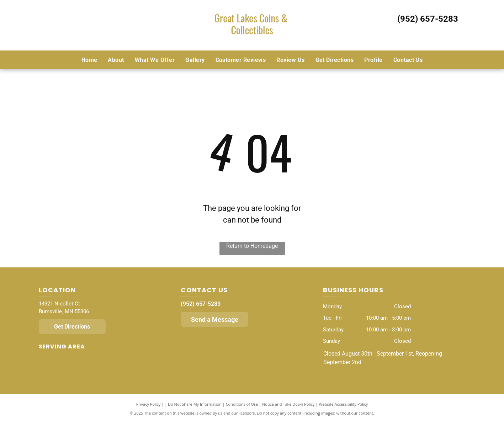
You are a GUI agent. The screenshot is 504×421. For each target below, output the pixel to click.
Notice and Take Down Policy (288, 404)
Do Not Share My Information (195, 404)
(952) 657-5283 (428, 19)
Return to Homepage (252, 246)
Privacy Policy (148, 404)
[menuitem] (89, 60)
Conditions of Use (242, 404)
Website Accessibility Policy (343, 404)
